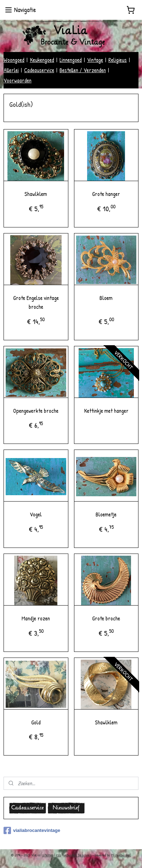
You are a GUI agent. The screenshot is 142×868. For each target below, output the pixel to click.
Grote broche (106, 618)
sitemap (48, 855)
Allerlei (11, 70)
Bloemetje (106, 514)
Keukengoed (42, 60)
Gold (36, 722)
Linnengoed (71, 60)
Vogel (36, 514)
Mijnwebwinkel (121, 855)
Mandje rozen (36, 618)
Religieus (118, 60)
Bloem (106, 297)
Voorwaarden (18, 80)
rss (58, 855)
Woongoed (14, 60)
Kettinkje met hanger (106, 410)
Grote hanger (106, 194)
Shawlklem (36, 194)
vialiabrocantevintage (32, 831)
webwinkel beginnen (77, 855)
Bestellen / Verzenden (83, 70)
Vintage (95, 60)
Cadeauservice (39, 70)
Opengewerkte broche (36, 410)
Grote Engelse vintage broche (36, 302)
